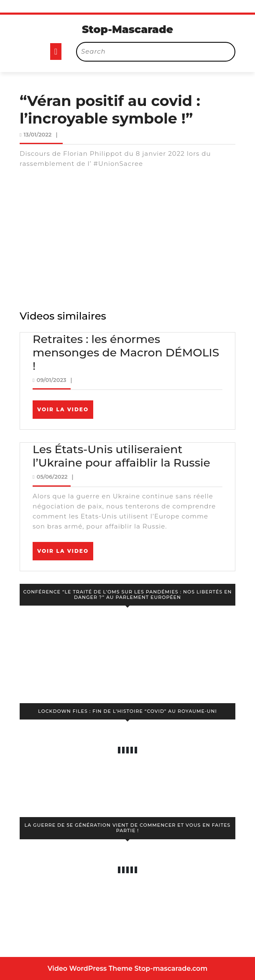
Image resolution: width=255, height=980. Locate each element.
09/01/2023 (51, 380)
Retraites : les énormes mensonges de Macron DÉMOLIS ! (126, 352)
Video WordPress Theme (90, 968)
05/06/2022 (52, 477)
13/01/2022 (37, 134)
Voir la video (65, 412)
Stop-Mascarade (127, 29)
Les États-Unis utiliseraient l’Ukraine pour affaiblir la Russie (121, 456)
